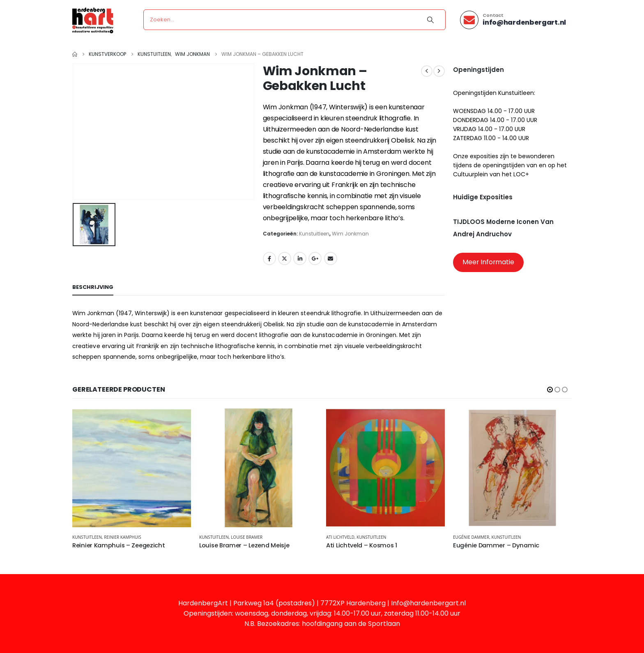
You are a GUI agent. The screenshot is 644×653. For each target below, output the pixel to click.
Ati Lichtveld (340, 537)
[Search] (430, 20)
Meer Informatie (488, 262)
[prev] (427, 71)
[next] (439, 71)
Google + (315, 258)
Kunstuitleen (314, 234)
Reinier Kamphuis (122, 537)
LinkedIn (300, 258)
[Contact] (513, 20)
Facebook (269, 258)
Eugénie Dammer (471, 537)
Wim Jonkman (350, 234)
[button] (550, 390)
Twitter (285, 258)
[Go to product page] (132, 468)
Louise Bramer (247, 537)
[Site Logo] (93, 20)
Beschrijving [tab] (93, 287)
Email (331, 258)
